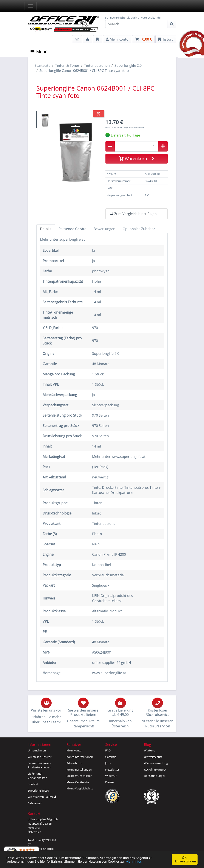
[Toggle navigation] (31, 6)
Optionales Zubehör (139, 229)
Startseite (42, 65)
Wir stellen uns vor (40, 757)
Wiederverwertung (156, 763)
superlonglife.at (72, 239)
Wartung (150, 750)
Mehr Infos (134, 862)
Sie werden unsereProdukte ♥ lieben (39, 765)
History (166, 39)
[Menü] (36, 849)
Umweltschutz (153, 757)
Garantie (111, 757)
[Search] (136, 24)
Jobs (108, 763)
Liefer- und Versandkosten (37, 776)
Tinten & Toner (67, 65)
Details (46, 229)
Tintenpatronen (97, 65)
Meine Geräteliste (78, 782)
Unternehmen (37, 750)
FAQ (108, 750)
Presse (109, 782)
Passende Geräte (72, 229)
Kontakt (33, 784)
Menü (39, 52)
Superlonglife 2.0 (128, 65)
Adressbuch (74, 763)
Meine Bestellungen (79, 769)
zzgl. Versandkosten (134, 127)
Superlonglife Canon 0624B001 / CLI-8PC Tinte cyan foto (84, 71)
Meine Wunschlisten (79, 776)
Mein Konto (74, 750)
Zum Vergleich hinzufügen (133, 214)
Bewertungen (104, 229)
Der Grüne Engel (154, 776)
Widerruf (111, 776)
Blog (148, 745)
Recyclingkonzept (155, 769)
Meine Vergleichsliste (80, 788)
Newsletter (112, 769)
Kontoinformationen (80, 757)
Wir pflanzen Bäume (42, 797)
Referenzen (35, 803)
